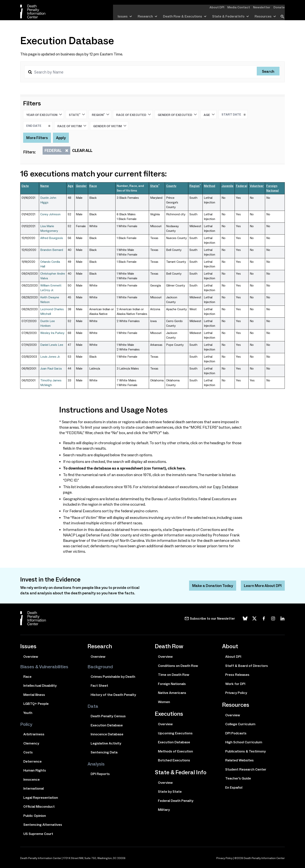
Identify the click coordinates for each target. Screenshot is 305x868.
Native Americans (172, 693)
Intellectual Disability (40, 686)
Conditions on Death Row (178, 666)
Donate (280, 7)
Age (209, 115)
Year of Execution (44, 115)
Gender (81, 186)
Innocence (32, 780)
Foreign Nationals (172, 684)
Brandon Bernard (52, 250)
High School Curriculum (244, 742)
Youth (28, 713)
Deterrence (32, 761)
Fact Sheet (99, 686)
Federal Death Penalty (176, 801)
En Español (234, 787)
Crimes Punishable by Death (113, 677)
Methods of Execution (175, 751)
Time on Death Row (174, 675)
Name (45, 186)
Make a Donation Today (212, 586)
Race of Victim (72, 126)
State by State (170, 792)
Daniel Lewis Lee (52, 345)
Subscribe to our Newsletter (212, 618)
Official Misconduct (39, 807)
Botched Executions (174, 760)
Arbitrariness (34, 734)
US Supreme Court (38, 834)
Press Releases (237, 675)
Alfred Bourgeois (52, 238)
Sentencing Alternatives (43, 825)
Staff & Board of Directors (247, 666)
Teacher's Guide (238, 778)
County (171, 186)
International (34, 788)
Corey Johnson (50, 214)
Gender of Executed (177, 115)
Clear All (82, 151)
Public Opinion (35, 816)
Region (101, 115)
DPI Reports (100, 774)
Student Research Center (246, 769)
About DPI (222, 7)
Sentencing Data (104, 752)
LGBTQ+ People (36, 704)
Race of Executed (134, 115)
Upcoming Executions (175, 733)
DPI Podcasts (236, 733)
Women (164, 702)
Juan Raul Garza (51, 368)
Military (164, 810)
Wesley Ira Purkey (52, 333)
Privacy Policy (236, 693)
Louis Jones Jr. (50, 357)
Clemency (31, 743)
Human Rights (35, 770)
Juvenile (227, 186)
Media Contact (242, 7)
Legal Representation (41, 798)
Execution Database (107, 725)
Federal (55, 151)
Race (93, 186)
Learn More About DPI (262, 586)
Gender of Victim (110, 126)
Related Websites (239, 760)
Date (25, 186)
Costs (28, 752)
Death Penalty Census (108, 716)
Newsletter (264, 7)
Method (209, 186)
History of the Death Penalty (113, 695)
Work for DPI (235, 684)
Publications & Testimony (245, 751)
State (77, 115)
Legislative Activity (106, 743)
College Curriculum (240, 724)
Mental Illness (34, 695)
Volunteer (257, 186)
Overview (31, 657)
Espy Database (226, 487)
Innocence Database (107, 734)
